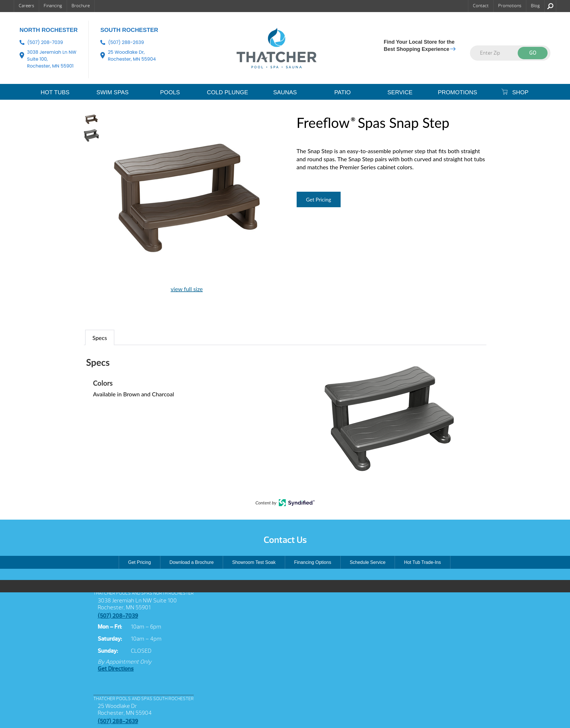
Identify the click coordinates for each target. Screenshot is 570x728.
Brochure (81, 6)
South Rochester (129, 30)
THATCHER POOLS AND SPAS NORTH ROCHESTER (144, 593)
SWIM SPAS (113, 92)
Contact (481, 6)
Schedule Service (368, 562)
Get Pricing (319, 199)
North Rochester (49, 30)
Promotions (510, 6)
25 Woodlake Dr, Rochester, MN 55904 (132, 56)
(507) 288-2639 (126, 42)
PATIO (342, 92)
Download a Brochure (191, 562)
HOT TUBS (55, 92)
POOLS (170, 92)
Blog (535, 6)
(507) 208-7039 (45, 42)
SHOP (515, 92)
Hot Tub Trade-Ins (423, 562)
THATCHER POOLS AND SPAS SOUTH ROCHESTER (144, 699)
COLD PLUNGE (228, 92)
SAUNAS (285, 92)
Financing (53, 6)
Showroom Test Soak (254, 562)
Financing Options (313, 562)
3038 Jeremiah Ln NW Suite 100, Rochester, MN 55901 (52, 59)
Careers (26, 6)
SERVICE (400, 92)
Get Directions (116, 669)
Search (550, 6)
